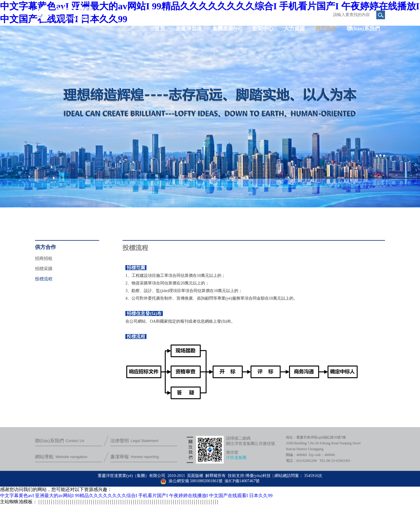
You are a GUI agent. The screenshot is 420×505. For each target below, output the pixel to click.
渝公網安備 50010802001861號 (191, 481)
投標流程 (44, 279)
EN (380, 5)
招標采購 (44, 269)
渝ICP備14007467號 (242, 481)
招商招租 (44, 258)
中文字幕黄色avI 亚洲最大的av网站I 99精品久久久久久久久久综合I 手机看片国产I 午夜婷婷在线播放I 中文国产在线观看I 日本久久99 (136, 496)
